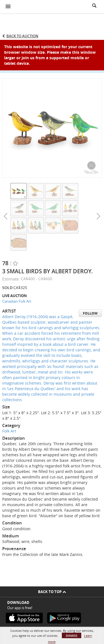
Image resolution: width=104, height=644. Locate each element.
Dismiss (72, 636)
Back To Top (52, 592)
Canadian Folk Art (17, 301)
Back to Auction (22, 36)
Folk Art (9, 431)
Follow (90, 313)
